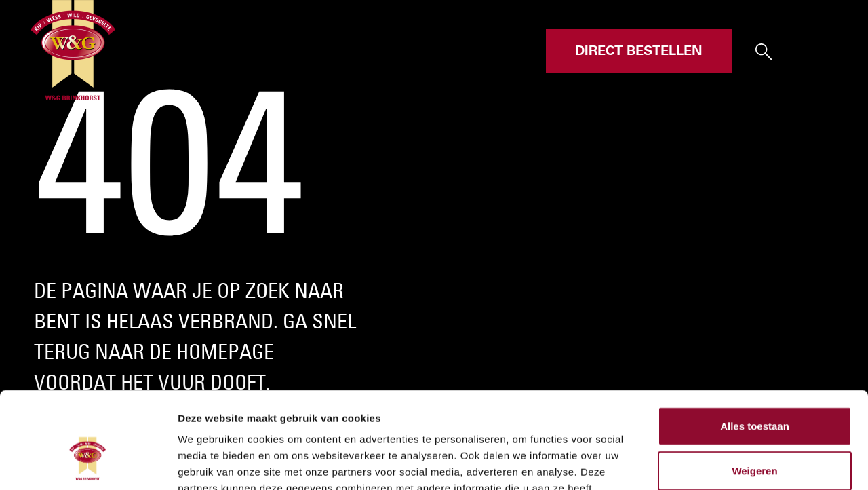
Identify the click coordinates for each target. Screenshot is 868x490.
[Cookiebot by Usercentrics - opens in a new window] (88, 464)
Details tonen (733, 463)
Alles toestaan (755, 329)
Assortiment (365, 51)
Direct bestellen (639, 51)
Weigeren (754, 374)
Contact (510, 51)
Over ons (444, 51)
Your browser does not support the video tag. (434, 245)
